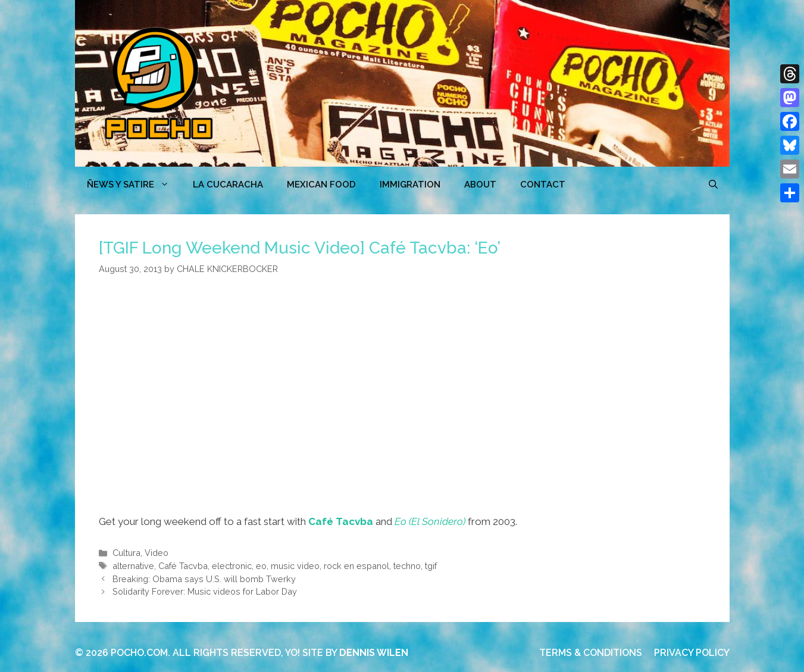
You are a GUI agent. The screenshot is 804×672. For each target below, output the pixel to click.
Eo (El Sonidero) (430, 521)
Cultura (126, 553)
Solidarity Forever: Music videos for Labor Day (205, 591)
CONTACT (543, 185)
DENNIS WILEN (374, 653)
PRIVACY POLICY (692, 653)
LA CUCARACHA (228, 185)
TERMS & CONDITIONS (591, 653)
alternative (133, 566)
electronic (232, 566)
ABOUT (480, 185)
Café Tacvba (341, 521)
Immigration (410, 185)
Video (157, 553)
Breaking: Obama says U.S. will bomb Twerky (204, 579)
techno (407, 566)
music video (295, 566)
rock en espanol (356, 566)
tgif (431, 566)
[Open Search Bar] (713, 185)
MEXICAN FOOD (321, 185)
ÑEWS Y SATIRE (134, 185)
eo (261, 566)
